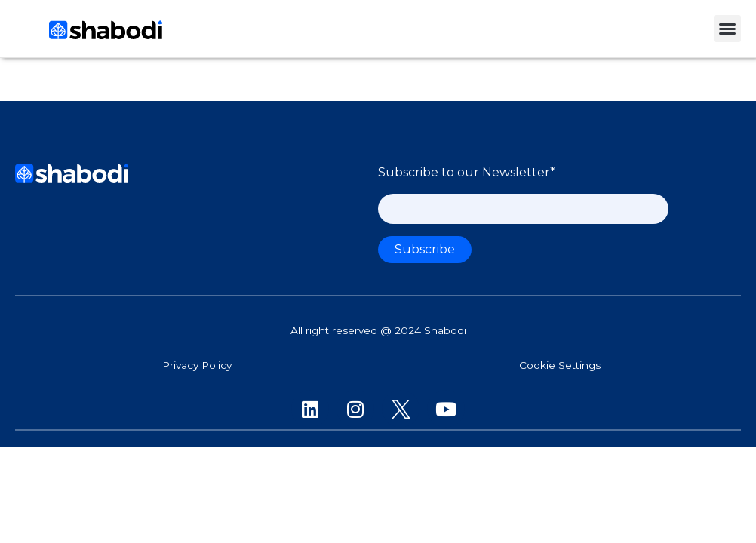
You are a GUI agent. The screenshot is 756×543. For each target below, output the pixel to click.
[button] (727, 29)
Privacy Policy (197, 365)
